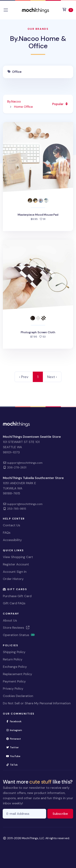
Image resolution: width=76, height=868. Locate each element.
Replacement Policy (17, 674)
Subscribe (63, 813)
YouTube (15, 756)
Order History (13, 579)
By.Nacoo (14, 101)
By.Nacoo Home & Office (38, 42)
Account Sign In (15, 572)
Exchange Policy (15, 667)
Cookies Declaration (18, 696)
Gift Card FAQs (14, 603)
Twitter (14, 747)
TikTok (13, 764)
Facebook (15, 721)
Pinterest (15, 738)
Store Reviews (16, 628)
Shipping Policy (14, 652)
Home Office (23, 107)
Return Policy (13, 659)
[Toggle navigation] (6, 10)
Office (17, 72)
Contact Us (12, 525)
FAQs (7, 533)
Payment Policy (14, 681)
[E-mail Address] (24, 814)
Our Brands (38, 29)
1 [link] (38, 377)
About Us (10, 620)
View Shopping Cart (18, 557)
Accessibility (12, 540)
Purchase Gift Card (17, 596)
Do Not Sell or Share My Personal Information (37, 703)
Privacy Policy (13, 689)
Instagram (15, 730)
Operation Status (19, 635)
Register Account (16, 564)
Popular (60, 104)
